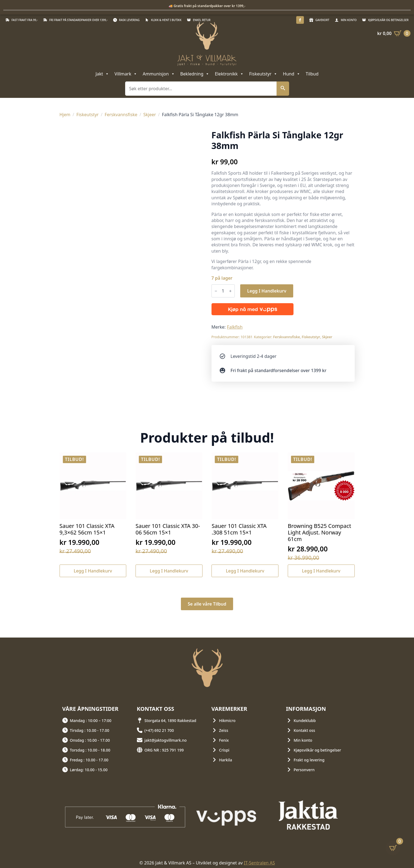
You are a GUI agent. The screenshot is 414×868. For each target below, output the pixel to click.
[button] (283, 89)
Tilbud (312, 74)
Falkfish (235, 327)
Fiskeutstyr (263, 74)
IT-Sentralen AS (259, 863)
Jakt (102, 74)
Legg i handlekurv (267, 291)
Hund (291, 74)
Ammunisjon (159, 74)
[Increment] (230, 291)
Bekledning (195, 74)
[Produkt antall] (223, 291)
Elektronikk (229, 74)
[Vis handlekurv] (394, 33)
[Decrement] (216, 291)
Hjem (65, 115)
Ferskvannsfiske (121, 115)
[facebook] (300, 20)
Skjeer (149, 115)
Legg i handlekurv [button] (93, 571)
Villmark (126, 74)
